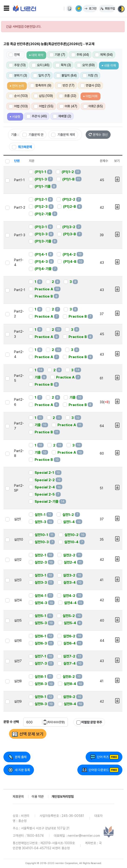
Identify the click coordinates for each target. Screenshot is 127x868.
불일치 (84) (66, 76)
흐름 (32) (68, 96)
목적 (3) (63, 65)
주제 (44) (80, 55)
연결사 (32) (90, 86)
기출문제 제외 (63, 135)
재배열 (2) (62, 116)
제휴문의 (18, 797)
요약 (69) (86, 65)
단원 (17, 161)
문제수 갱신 (98, 135)
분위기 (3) (18, 76)
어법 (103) (18, 106)
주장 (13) (17, 65)
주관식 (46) (37, 116)
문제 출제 (21, 757)
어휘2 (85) (93, 106)
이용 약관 (38, 797)
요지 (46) (41, 65)
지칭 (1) (90, 76)
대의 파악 (37, 55)
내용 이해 (110, 65)
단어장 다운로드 (99, 770)
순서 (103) (18, 96)
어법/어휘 (92, 96)
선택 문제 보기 (31, 734)
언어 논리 (18, 86)
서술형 (16, 117)
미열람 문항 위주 (89, 722)
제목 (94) (104, 55)
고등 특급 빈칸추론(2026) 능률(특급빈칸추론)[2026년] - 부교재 (49, 44)
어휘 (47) (68, 106)
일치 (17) (42, 76)
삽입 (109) (43, 96)
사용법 (70, 9)
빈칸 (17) (66, 86)
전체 (14, 55)
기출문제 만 (33, 135)
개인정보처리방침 (63, 797)
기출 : (15, 135)
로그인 (93, 8)
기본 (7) (57, 55)
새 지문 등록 (22, 770)
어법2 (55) (44, 106)
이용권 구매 (79, 9)
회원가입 (110, 8)
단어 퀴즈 (103, 757)
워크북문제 (22, 147)
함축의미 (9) (41, 86)
